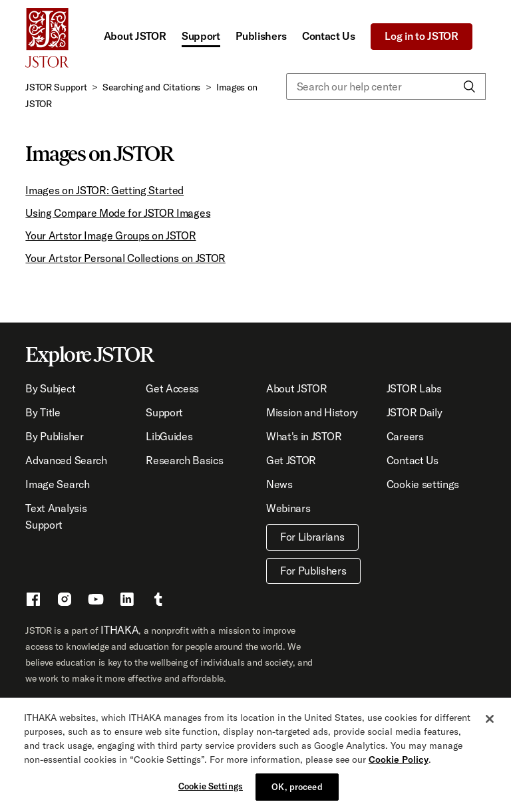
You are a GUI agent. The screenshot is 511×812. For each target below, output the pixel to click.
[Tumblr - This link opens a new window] (158, 601)
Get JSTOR (291, 460)
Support (201, 36)
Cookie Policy (399, 762)
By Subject (50, 388)
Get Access (172, 388)
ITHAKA (119, 630)
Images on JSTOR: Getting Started (104, 190)
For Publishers (313, 571)
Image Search (57, 484)
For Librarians (312, 537)
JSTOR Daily (414, 412)
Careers (405, 436)
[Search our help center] (386, 86)
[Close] (490, 722)
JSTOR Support (56, 87)
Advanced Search (66, 460)
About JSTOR (135, 36)
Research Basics (184, 460)
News (279, 484)
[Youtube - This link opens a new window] (96, 601)
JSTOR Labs (414, 388)
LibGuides (169, 436)
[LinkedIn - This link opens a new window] (127, 601)
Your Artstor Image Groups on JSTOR (110, 235)
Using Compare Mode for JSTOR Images (118, 213)
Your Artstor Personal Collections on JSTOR (125, 258)
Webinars (288, 508)
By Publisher (54, 436)
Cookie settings (423, 484)
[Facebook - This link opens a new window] (33, 601)
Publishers (261, 36)
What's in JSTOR (304, 436)
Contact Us (329, 36)
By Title (43, 412)
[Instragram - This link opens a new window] (65, 601)
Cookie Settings (211, 789)
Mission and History (312, 412)
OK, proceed (297, 789)
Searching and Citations (151, 87)
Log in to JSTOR (421, 36)
